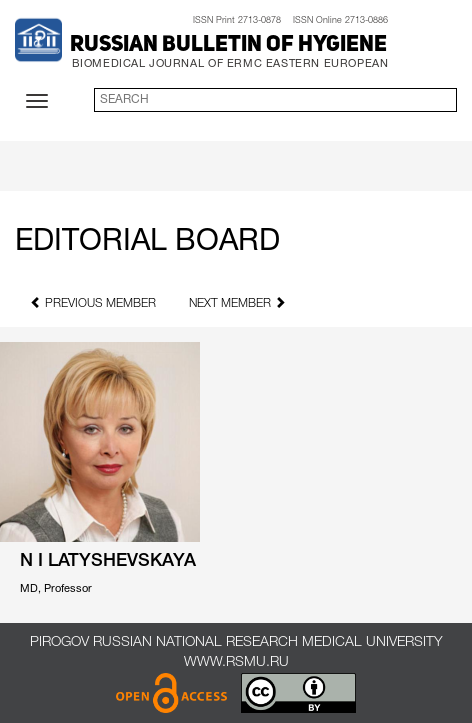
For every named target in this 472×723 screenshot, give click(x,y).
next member (237, 302)
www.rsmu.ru (236, 662)
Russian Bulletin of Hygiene (228, 45)
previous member (93, 302)
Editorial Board (147, 242)
